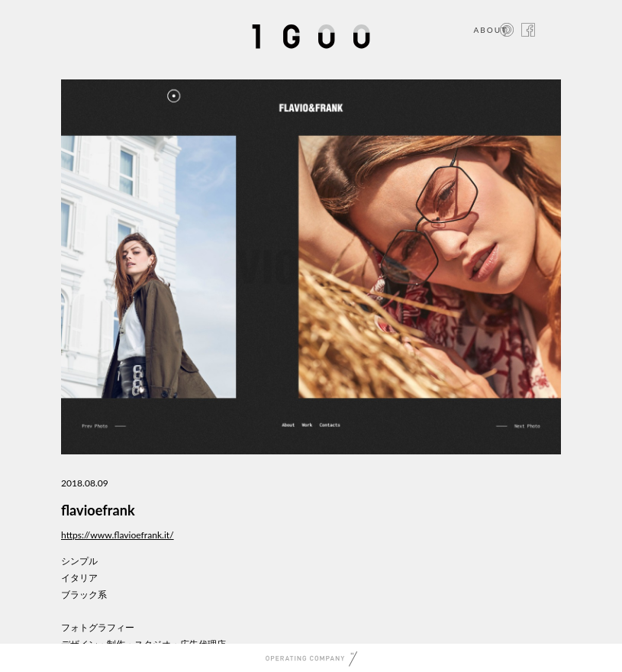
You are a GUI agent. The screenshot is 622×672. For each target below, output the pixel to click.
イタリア (79, 578)
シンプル (79, 561)
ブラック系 (84, 594)
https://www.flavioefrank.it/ (118, 535)
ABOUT (490, 30)
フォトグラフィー (98, 627)
